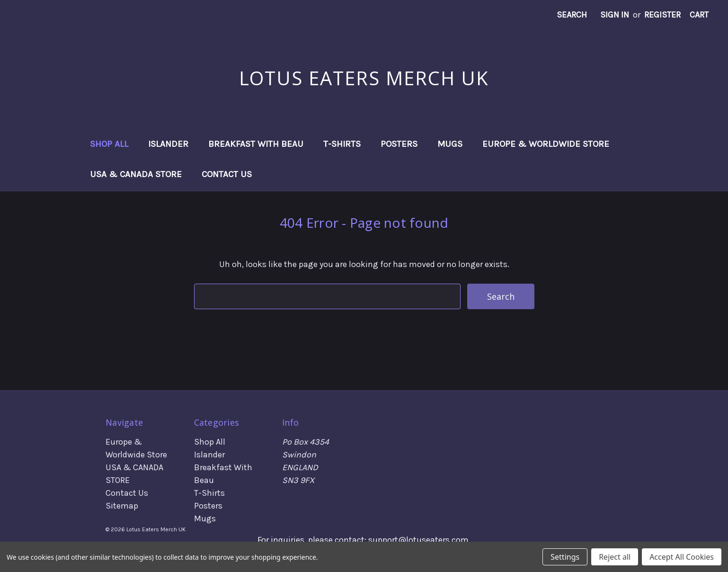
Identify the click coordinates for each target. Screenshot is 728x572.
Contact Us (227, 174)
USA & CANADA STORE (136, 174)
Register (662, 15)
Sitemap (122, 506)
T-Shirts (342, 144)
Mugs (450, 144)
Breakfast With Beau (256, 144)
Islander (168, 144)
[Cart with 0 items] (699, 15)
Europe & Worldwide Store (546, 144)
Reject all (615, 557)
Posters (399, 144)
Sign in (615, 15)
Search (572, 15)
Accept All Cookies (682, 557)
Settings (565, 557)
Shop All (109, 144)
